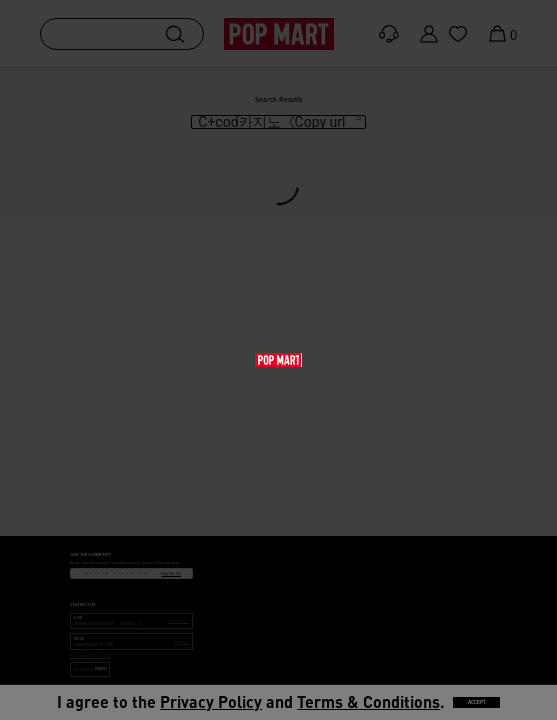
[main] (278, 284)
